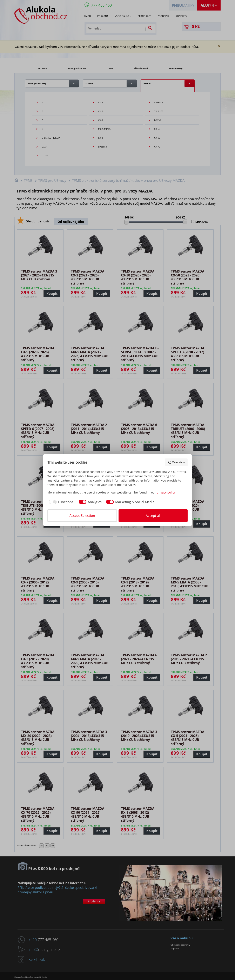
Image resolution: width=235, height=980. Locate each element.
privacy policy (166, 492)
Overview (176, 462)
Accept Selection (82, 516)
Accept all (153, 516)
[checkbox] (61, 502)
